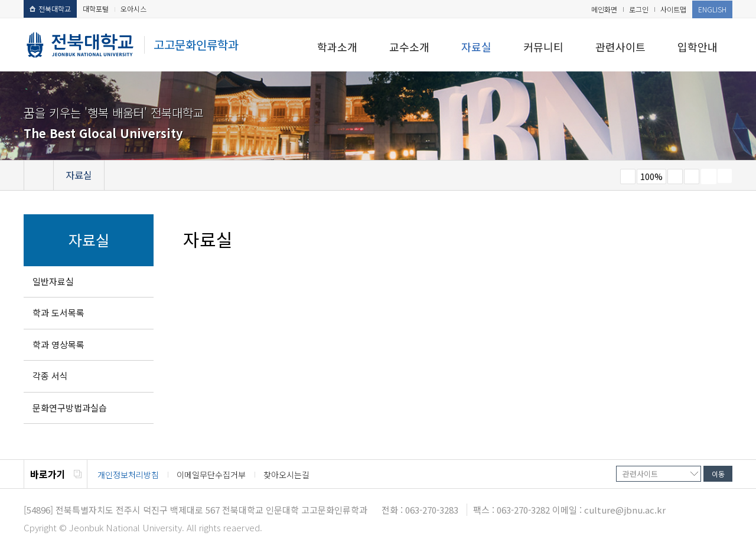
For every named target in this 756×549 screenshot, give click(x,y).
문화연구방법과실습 (70, 408)
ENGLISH (712, 9)
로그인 (639, 9)
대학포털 (96, 9)
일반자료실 (53, 281)
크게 (675, 177)
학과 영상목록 (58, 344)
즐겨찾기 (692, 177)
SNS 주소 (725, 176)
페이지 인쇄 (709, 177)
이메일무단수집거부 (211, 475)
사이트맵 (673, 9)
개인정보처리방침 (128, 475)
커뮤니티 (543, 47)
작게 (628, 177)
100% (651, 177)
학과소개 (337, 47)
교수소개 (409, 47)
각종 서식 (50, 376)
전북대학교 (50, 9)
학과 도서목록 (58, 313)
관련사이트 (620, 47)
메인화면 (604, 9)
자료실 (476, 47)
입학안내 (698, 47)
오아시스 (133, 9)
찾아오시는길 (286, 475)
